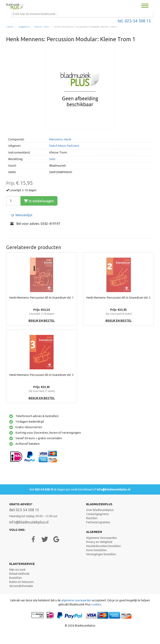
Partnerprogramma (98, 522)
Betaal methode (19, 574)
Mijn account (17, 570)
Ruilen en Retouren (21, 582)
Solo (52, 159)
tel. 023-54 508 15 (134, 21)
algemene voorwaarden (76, 600)
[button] (21, 215)
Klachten (92, 518)
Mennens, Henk (60, 139)
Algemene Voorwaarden (102, 538)
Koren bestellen (96, 550)
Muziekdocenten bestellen (103, 546)
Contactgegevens (98, 514)
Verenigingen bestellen (101, 554)
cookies (96, 604)
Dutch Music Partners (64, 146)
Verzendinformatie (21, 586)
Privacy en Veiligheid (99, 542)
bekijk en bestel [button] (42, 321)
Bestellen (15, 578)
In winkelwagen (39, 201)
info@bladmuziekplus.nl (113, 489)
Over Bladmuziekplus (100, 510)
